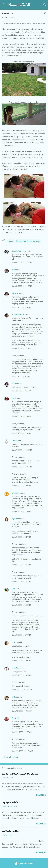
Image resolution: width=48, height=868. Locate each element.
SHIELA (15, 642)
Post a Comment (11, 757)
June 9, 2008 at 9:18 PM (21, 675)
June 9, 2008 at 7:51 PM (21, 661)
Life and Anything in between (28, 241)
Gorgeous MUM (18, 314)
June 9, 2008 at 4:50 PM (21, 605)
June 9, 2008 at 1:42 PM (21, 511)
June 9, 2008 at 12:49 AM (22, 307)
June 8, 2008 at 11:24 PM (22, 263)
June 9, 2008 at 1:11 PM (21, 486)
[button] (45, 13)
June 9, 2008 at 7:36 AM (21, 391)
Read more (41, 795)
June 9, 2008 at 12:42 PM (22, 467)
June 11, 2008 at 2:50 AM (22, 732)
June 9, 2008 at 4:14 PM (21, 537)
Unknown (16, 493)
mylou (14, 697)
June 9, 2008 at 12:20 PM (22, 450)
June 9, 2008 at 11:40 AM (22, 433)
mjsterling (16, 519)
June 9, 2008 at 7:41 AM (21, 417)
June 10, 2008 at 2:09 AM (22, 690)
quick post (25, 29)
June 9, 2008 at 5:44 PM (21, 635)
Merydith (15, 668)
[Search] (45, 5)
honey (14, 383)
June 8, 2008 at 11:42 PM (22, 286)
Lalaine (15, 440)
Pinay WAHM (19, 5)
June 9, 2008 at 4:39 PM (21, 582)
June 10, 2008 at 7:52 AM (22, 711)
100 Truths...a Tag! (10, 831)
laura (14, 270)
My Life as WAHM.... (12, 803)
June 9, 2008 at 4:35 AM (21, 376)
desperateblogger (19, 251)
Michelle (15, 293)
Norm (14, 398)
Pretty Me (16, 718)
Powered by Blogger (24, 863)
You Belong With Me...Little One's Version (20, 774)
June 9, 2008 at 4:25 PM (21, 565)
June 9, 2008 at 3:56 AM (21, 348)
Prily (13, 589)
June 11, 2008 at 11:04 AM (22, 751)
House (11, 241)
